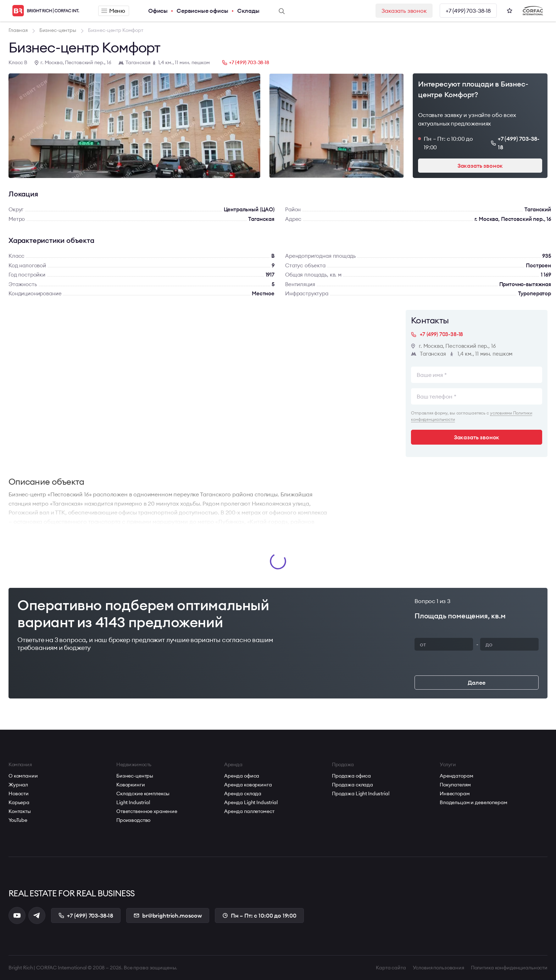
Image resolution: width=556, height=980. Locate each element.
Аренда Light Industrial (251, 802)
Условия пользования (438, 968)
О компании (23, 776)
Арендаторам (456, 776)
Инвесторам (455, 794)
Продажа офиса (351, 776)
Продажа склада (352, 785)
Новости (19, 794)
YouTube (18, 820)
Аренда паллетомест (249, 811)
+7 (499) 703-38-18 (468, 11)
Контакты (20, 811)
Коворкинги (131, 785)
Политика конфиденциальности (509, 968)
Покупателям (455, 785)
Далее (476, 683)
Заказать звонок (404, 11)
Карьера (19, 802)
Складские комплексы (143, 794)
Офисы (158, 11)
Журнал (18, 785)
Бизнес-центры (135, 776)
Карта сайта (391, 968)
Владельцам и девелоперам (474, 802)
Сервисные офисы (202, 11)
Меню (113, 11)
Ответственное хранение (147, 811)
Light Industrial (133, 802)
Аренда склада (243, 794)
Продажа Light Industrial (361, 794)
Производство (133, 820)
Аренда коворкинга (248, 785)
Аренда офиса (242, 776)
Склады (248, 11)
